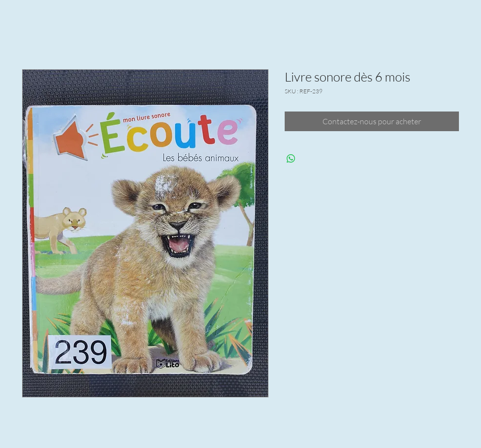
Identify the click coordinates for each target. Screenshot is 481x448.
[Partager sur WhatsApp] (291, 159)
